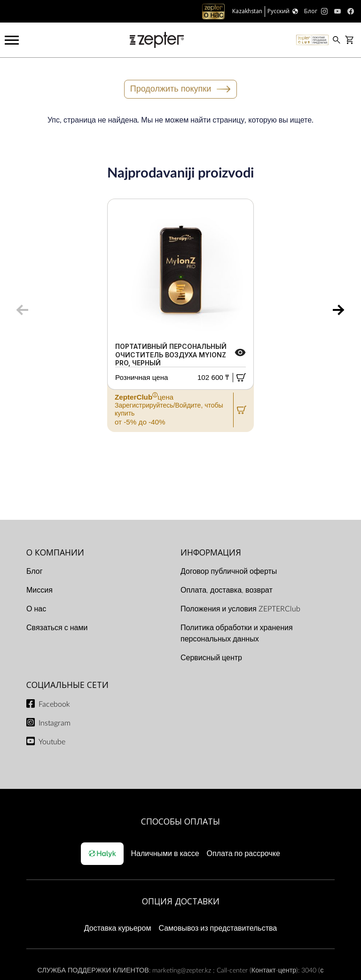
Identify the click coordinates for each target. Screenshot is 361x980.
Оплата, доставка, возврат (227, 590)
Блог (35, 571)
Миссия (39, 590)
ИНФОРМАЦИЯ (211, 552)
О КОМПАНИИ (55, 552)
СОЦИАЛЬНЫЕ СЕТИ (67, 685)
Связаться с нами (57, 628)
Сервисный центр (211, 658)
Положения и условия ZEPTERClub (240, 609)
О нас (36, 609)
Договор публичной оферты (229, 571)
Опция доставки (181, 901)
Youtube (52, 742)
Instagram (55, 723)
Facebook (54, 704)
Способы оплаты (180, 821)
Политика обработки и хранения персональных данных (237, 633)
